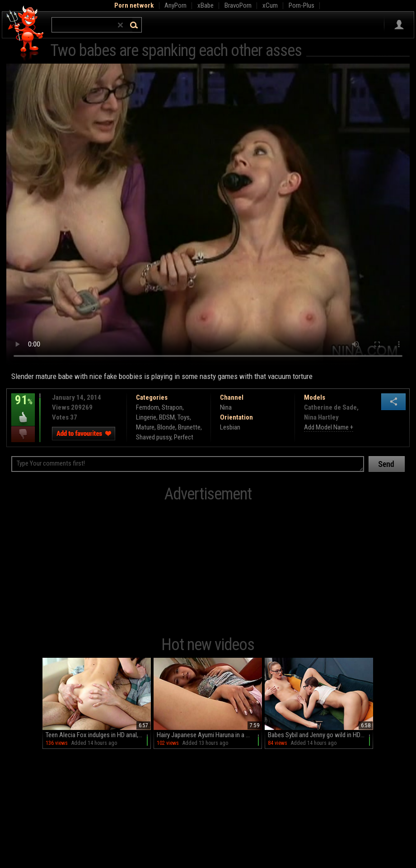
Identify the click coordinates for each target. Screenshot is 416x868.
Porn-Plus (301, 5)
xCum (270, 5)
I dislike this (23, 434)
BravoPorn (238, 5)
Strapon (172, 407)
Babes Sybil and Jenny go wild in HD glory (320, 735)
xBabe (206, 5)
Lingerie (146, 417)
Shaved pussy (154, 437)
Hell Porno (26, 34)
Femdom (147, 407)
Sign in (399, 25)
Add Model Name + (329, 427)
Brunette (189, 427)
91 (23, 406)
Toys (184, 417)
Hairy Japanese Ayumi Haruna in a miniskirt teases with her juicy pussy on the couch (209, 735)
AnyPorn (175, 5)
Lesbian (230, 427)
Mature (145, 427)
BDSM (167, 417)
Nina (226, 407)
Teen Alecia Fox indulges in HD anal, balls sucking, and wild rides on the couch (98, 735)
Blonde (166, 427)
